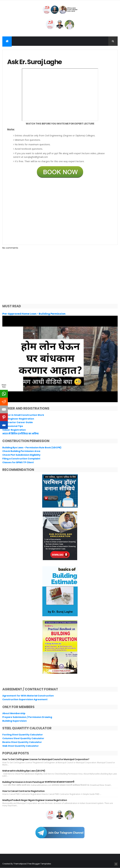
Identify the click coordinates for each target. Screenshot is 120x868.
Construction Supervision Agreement (25, 699)
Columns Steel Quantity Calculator (23, 738)
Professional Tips (13, 426)
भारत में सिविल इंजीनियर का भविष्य (20, 434)
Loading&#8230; (60, 211)
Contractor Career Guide (18, 422)
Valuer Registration (14, 430)
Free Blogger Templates (39, 864)
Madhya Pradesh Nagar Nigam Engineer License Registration (35, 800)
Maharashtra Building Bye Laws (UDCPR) (24, 771)
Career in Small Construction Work (23, 415)
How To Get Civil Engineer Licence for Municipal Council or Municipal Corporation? (46, 759)
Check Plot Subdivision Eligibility (21, 455)
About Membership (14, 713)
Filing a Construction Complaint (21, 459)
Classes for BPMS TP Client (18, 462)
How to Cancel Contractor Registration (23, 791)
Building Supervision (15, 721)
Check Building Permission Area (21, 451)
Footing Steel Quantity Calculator (23, 735)
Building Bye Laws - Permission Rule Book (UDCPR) (32, 448)
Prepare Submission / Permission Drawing (27, 717)
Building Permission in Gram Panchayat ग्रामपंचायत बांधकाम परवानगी (38, 782)
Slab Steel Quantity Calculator (21, 746)
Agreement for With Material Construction (28, 696)
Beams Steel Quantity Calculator (22, 742)
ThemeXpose (20, 864)
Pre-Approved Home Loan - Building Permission (34, 314)
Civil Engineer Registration (18, 419)
